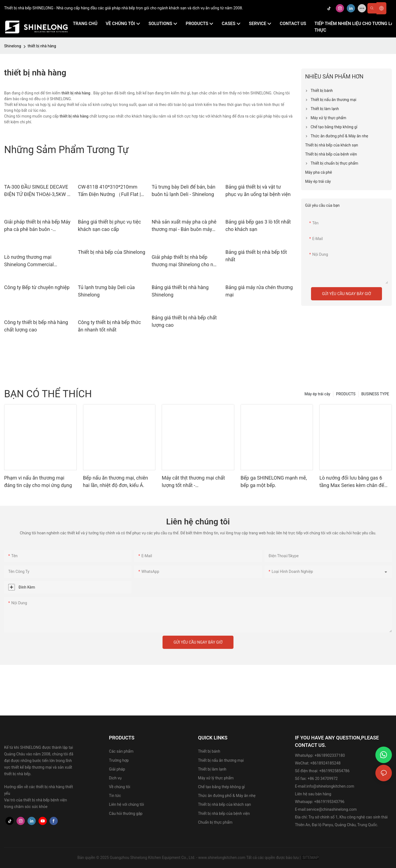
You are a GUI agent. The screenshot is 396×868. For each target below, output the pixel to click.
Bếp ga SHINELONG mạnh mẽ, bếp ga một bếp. (274, 481)
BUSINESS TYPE (375, 394)
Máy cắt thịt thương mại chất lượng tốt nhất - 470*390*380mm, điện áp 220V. (197, 482)
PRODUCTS (346, 394)
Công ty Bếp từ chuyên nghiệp (37, 287)
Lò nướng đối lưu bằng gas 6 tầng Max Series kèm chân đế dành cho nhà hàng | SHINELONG (352, 482)
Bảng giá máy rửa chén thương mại (259, 291)
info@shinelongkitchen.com (330, 786)
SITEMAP (310, 858)
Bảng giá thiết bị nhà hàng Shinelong (180, 291)
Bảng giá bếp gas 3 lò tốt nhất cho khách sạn (258, 225)
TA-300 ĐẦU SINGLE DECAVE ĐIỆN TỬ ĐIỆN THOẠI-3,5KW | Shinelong (36, 191)
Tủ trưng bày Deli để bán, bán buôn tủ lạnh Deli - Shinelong (184, 191)
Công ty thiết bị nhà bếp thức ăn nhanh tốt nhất (109, 326)
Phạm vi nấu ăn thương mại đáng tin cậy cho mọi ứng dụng (38, 481)
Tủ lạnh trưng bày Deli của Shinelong (106, 291)
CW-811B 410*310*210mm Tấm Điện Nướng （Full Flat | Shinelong (109, 191)
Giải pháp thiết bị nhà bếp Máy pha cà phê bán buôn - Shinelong (37, 226)
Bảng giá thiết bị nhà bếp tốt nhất (256, 256)
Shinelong (13, 46)
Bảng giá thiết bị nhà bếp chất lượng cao (184, 321)
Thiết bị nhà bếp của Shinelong (112, 252)
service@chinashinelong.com (332, 809)
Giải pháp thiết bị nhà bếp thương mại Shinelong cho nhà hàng (185, 261)
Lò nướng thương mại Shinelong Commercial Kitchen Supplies (29, 261)
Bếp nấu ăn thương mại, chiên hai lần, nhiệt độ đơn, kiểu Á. (116, 481)
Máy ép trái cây (317, 394)
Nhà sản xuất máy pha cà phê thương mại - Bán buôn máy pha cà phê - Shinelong (184, 226)
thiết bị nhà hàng (42, 46)
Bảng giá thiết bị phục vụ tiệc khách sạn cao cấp (109, 225)
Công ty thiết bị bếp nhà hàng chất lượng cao (36, 326)
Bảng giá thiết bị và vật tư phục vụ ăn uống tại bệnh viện (258, 191)
